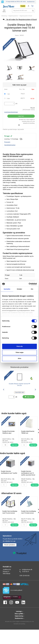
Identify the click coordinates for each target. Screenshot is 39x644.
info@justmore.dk (27, 570)
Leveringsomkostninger (11, 112)
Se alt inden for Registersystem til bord (20, 19)
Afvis (20, 358)
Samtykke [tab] (7, 289)
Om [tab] (32, 289)
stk (16, 104)
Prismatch (7, 142)
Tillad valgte (19, 352)
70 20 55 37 (25, 572)
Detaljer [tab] (19, 289)
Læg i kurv (21, 116)
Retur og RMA (19, 614)
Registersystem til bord (26, 16)
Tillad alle (19, 346)
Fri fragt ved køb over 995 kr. (16, 2)
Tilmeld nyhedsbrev (10, 545)
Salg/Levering (20, 616)
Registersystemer (13, 16)
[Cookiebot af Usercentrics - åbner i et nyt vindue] (29, 284)
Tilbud (23, 6)
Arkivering (4, 16)
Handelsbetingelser (10, 145)
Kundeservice (31, 2)
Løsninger (19, 611)
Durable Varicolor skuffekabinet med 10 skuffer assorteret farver (28, 473)
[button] (33, 11)
